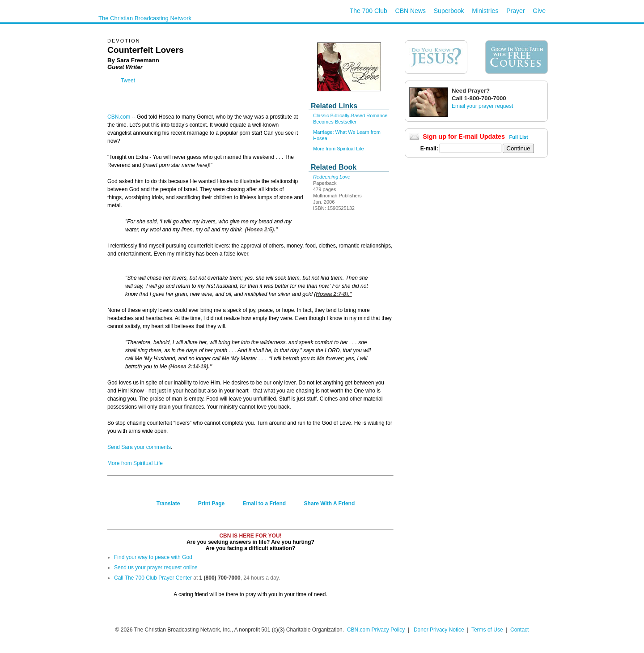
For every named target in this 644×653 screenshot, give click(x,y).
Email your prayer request (482, 106)
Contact (519, 630)
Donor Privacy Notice (439, 630)
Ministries (485, 11)
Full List (519, 137)
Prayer (515, 11)
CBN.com (119, 117)
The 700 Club (369, 11)
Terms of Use (488, 630)
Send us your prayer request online (156, 568)
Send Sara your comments (139, 447)
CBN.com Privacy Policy (376, 630)
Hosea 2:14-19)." (191, 367)
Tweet (128, 81)
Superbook (449, 11)
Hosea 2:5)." (262, 230)
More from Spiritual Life (339, 149)
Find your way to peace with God (153, 557)
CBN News (411, 11)
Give (539, 11)
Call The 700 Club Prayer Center (153, 578)
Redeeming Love (332, 177)
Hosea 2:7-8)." (334, 294)
